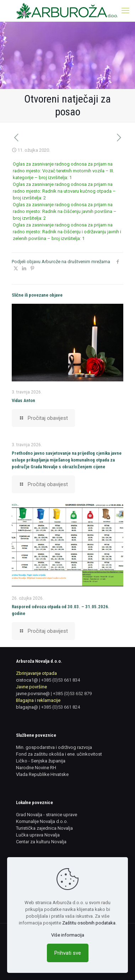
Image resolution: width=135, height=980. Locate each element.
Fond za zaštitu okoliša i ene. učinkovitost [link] (59, 754)
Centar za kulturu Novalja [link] (41, 842)
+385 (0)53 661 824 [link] (61, 707)
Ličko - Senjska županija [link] (41, 761)
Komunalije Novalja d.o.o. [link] (42, 821)
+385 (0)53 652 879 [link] (72, 694)
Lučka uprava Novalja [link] (38, 835)
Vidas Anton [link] (23, 400)
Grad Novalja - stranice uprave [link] (47, 815)
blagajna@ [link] (27, 707)
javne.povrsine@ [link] (33, 694)
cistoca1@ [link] (27, 680)
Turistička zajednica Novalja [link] (44, 828)
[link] (67, 11)
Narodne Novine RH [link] (36, 768)
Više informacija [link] (68, 935)
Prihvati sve (68, 953)
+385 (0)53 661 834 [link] (61, 680)
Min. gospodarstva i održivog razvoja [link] (54, 747)
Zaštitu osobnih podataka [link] (89, 923)
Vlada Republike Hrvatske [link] (42, 774)
